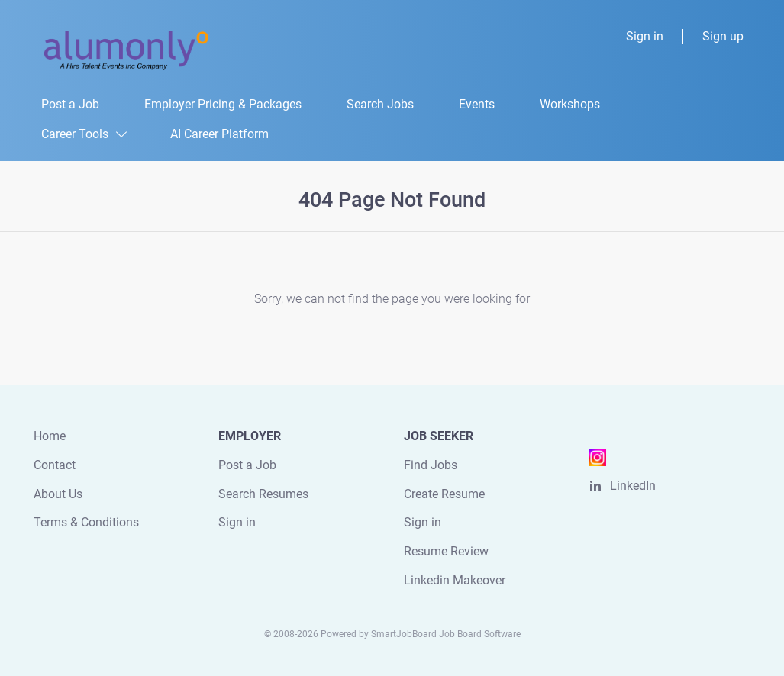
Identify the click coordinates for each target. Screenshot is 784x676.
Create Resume (444, 494)
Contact (55, 465)
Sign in (645, 36)
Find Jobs (431, 465)
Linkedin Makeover (455, 580)
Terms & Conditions (86, 522)
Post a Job (247, 465)
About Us (58, 494)
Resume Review (446, 551)
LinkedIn (633, 486)
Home (50, 436)
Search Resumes (263, 494)
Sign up (723, 36)
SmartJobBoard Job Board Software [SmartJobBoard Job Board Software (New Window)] (446, 634)
